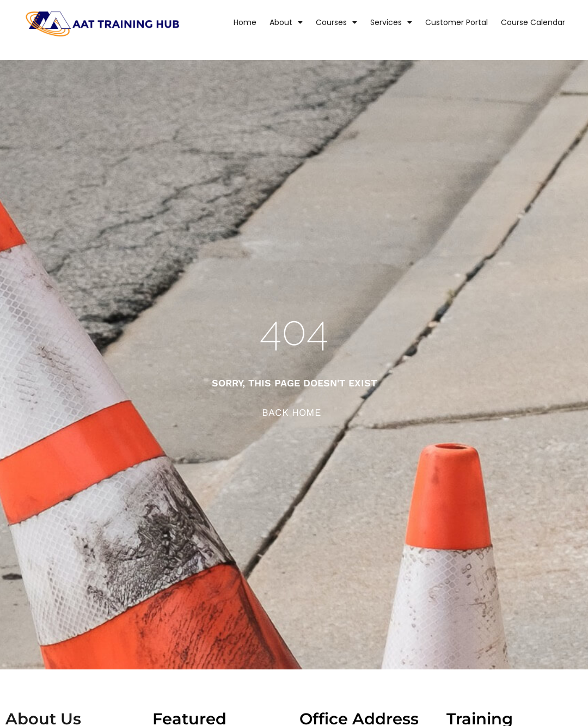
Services (391, 22)
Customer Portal (457, 22)
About (286, 22)
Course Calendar (533, 22)
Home (245, 22)
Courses (336, 22)
